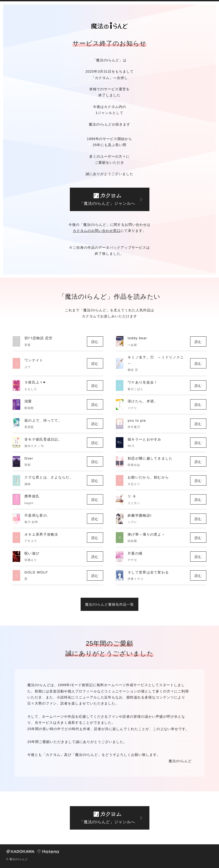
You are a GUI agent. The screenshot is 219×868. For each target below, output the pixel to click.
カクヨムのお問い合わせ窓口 (97, 231)
